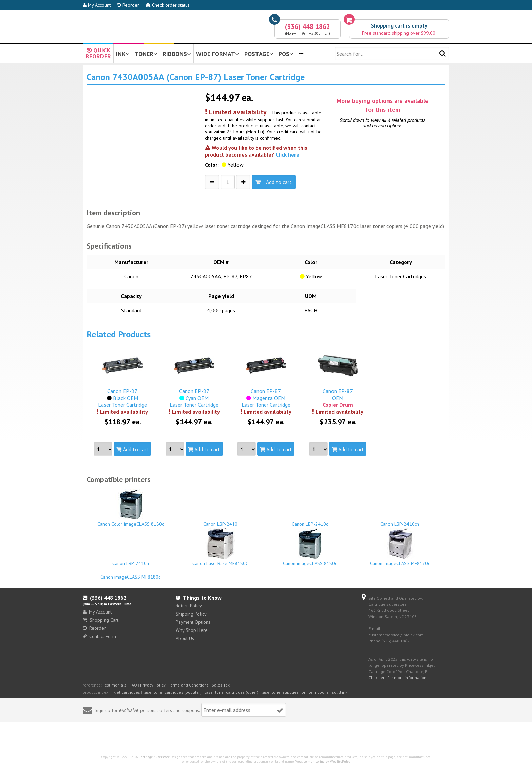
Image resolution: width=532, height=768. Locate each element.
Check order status (168, 5)
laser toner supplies (280, 692)
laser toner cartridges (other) (231, 692)
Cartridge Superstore (154, 757)
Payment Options (193, 622)
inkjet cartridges (125, 692)
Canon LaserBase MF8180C (221, 547)
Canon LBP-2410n (131, 560)
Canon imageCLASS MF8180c (131, 574)
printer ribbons (315, 692)
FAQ (133, 685)
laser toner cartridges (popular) (172, 692)
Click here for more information (397, 678)
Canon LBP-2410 (221, 521)
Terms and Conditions (189, 685)
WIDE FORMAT (218, 54)
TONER (146, 54)
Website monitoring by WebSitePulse (323, 761)
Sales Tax (221, 685)
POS (286, 54)
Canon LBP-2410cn (400, 521)
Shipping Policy (191, 614)
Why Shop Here (192, 630)
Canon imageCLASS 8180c (310, 547)
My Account (97, 5)
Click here (287, 154)
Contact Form (99, 636)
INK (123, 54)
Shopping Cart (101, 620)
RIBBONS (177, 54)
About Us (185, 638)
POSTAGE (259, 54)
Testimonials (115, 685)
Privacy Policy (153, 685)
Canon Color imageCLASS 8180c (131, 508)
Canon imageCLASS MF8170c (400, 547)
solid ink (340, 692)
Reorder (128, 5)
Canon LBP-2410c (310, 521)
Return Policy (189, 606)
